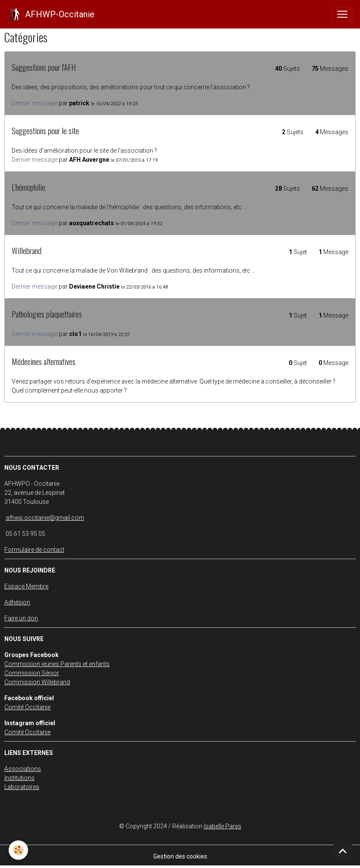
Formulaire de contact (34, 550)
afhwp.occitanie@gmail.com (45, 518)
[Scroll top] (343, 851)
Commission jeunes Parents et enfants (57, 664)
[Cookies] (18, 850)
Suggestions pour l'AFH (44, 67)
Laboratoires (22, 787)
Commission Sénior (32, 673)
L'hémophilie (28, 187)
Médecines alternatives (44, 361)
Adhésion (17, 602)
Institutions (19, 778)
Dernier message (35, 103)
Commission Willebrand (37, 682)
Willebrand (27, 250)
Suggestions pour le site (45, 131)
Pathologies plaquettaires (47, 314)
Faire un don (21, 618)
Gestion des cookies (180, 856)
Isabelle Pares (223, 826)
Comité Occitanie (27, 707)
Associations (23, 769)
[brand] (51, 14)
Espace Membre (26, 586)
